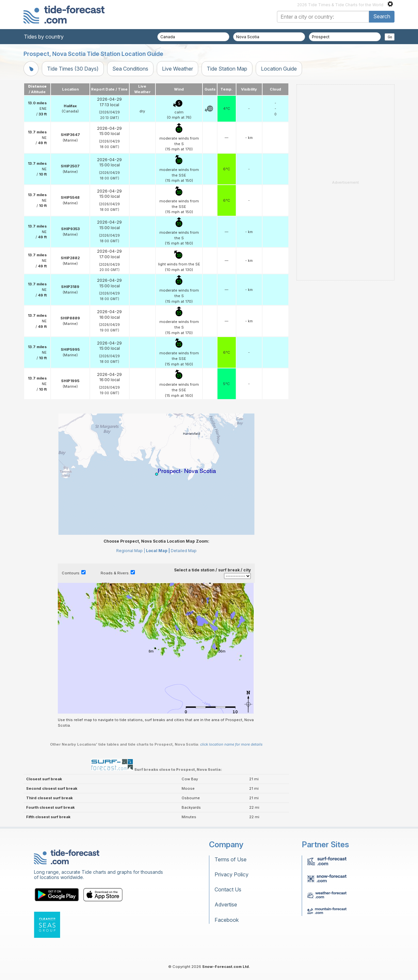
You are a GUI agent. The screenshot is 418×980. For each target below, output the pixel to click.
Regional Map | (131, 551)
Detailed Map (184, 551)
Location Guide (279, 69)
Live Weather (177, 69)
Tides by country (44, 37)
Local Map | (158, 551)
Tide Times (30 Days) (73, 69)
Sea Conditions (130, 69)
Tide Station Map (227, 69)
